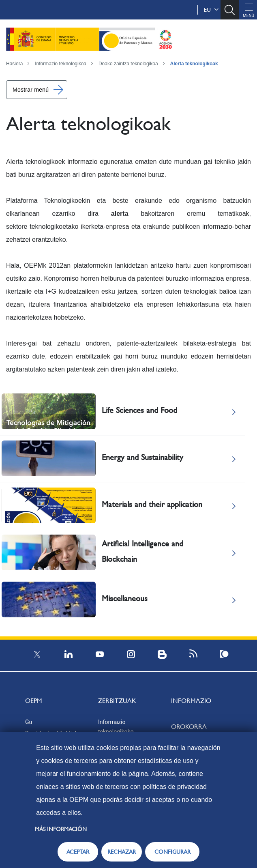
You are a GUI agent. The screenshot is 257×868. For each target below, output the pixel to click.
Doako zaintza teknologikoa (128, 64)
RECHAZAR (122, 852)
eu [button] (211, 10)
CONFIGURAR (172, 852)
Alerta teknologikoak (194, 64)
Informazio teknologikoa (61, 64)
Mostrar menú (31, 90)
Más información (61, 829)
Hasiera (14, 64)
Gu (29, 722)
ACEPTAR (78, 852)
